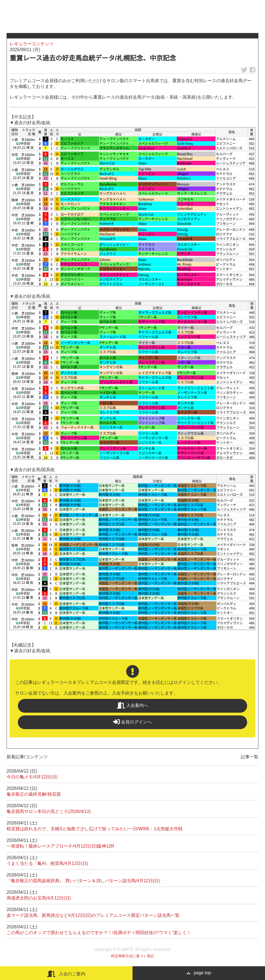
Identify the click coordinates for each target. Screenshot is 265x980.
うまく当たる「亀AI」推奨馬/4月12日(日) (47, 863)
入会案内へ (132, 705)
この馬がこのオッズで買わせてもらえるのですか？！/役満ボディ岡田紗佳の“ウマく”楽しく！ (99, 933)
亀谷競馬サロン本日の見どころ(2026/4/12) (49, 811)
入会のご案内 (66, 974)
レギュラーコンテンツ (32, 44)
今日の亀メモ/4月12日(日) (32, 777)
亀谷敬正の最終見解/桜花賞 (34, 794)
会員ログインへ (132, 722)
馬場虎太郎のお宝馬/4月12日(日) (39, 898)
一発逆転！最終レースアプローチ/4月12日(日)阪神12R (60, 846)
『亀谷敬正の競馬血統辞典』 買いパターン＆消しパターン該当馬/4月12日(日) (83, 881)
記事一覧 (250, 757)
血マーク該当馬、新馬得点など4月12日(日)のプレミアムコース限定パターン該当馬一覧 (93, 915)
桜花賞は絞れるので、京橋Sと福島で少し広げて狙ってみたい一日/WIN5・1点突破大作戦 (95, 829)
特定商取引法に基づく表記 (132, 956)
